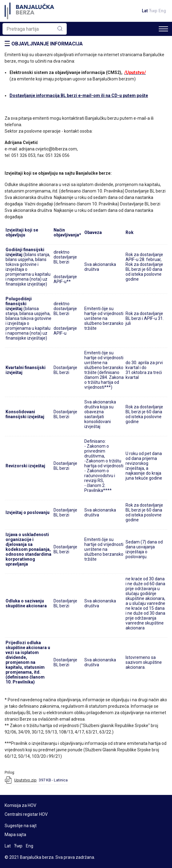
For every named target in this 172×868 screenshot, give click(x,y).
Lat (145, 11)
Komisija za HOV (20, 805)
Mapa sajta (15, 835)
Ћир (153, 11)
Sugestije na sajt (21, 826)
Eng (162, 11)
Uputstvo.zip (25, 780)
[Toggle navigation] (163, 29)
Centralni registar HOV (26, 814)
